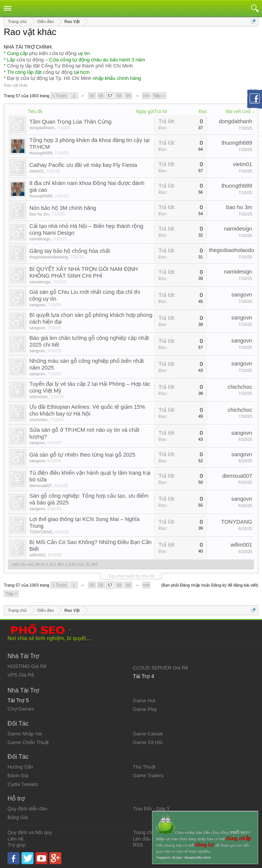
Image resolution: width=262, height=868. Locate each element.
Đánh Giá (18, 776)
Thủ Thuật (144, 767)
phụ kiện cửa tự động (53, 53)
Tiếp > (159, 96)
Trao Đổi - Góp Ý (152, 809)
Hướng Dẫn (20, 767)
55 (92, 96)
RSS (138, 845)
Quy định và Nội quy (30, 832)
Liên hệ (15, 839)
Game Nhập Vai (25, 734)
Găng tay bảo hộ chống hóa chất (70, 251)
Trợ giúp (17, 845)
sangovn (37, 305)
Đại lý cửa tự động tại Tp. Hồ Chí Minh (49, 78)
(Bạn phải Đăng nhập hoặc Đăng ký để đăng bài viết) (210, 585)
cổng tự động (58, 72)
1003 (146, 96)
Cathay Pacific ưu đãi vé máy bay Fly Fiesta (83, 165)
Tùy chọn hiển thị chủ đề (131, 576)
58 (119, 96)
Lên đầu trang (148, 839)
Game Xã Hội (148, 742)
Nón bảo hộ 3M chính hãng (63, 208)
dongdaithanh (42, 128)
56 (101, 96)
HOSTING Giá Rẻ (27, 666)
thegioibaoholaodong (49, 257)
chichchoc (39, 397)
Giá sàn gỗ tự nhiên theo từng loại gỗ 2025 (82, 455)
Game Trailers (148, 776)
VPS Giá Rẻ (21, 675)
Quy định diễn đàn (27, 809)
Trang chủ (144, 832)
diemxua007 (41, 486)
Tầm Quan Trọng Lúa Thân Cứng (70, 122)
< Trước (60, 96)
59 (128, 96)
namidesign (40, 239)
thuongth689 (41, 153)
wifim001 (37, 555)
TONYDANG (41, 532)
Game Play (145, 709)
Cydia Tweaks (23, 784)
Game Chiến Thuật (28, 742)
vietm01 (37, 171)
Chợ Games (21, 709)
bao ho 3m (39, 214)
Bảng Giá (18, 817)
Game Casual (148, 734)
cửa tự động (30, 60)
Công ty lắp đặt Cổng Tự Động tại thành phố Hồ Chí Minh (70, 66)
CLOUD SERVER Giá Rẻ (160, 668)
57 (110, 96)
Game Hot (144, 701)
